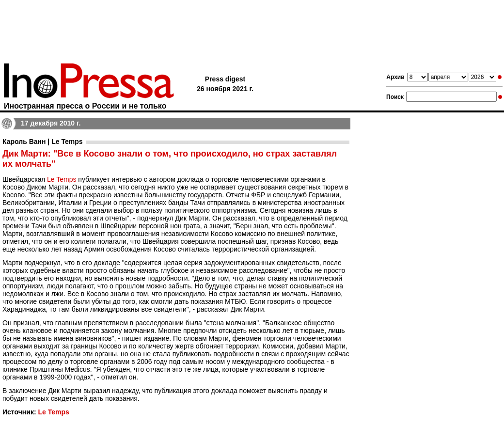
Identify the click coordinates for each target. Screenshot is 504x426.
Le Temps (62, 179)
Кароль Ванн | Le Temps (42, 142)
